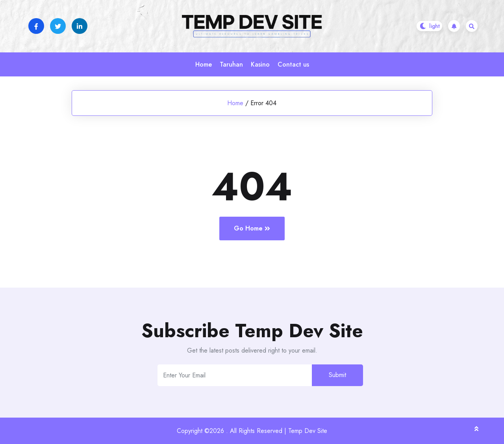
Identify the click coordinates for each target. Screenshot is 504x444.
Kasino (260, 64)
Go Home (252, 228)
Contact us (293, 64)
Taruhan (231, 64)
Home (204, 64)
